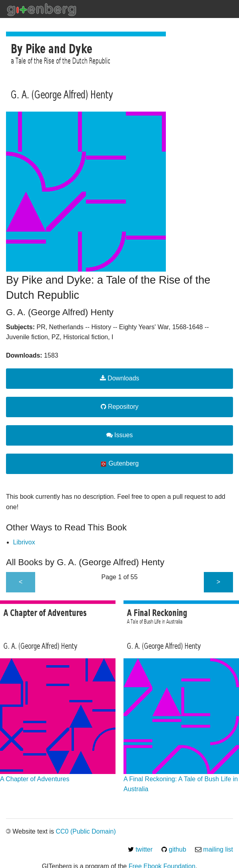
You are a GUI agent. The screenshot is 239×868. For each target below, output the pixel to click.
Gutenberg (119, 464)
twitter (140, 849)
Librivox (24, 542)
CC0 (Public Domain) (86, 831)
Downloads (120, 378)
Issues (120, 435)
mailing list (214, 849)
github (174, 849)
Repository (120, 407)
